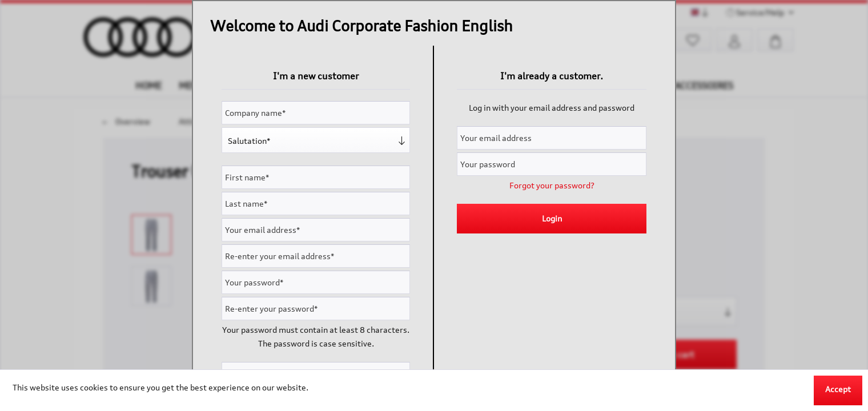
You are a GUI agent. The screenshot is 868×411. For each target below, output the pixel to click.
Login (552, 218)
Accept (838, 389)
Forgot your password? (552, 185)
